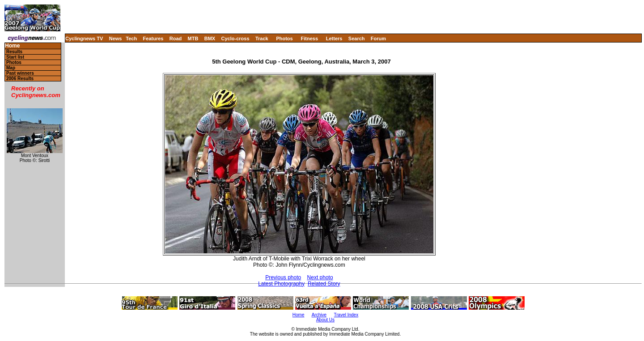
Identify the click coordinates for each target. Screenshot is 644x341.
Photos (284, 38)
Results (14, 52)
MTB (193, 38)
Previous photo (283, 277)
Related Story (324, 284)
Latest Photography (281, 284)
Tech (131, 38)
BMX (210, 38)
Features (153, 38)
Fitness (309, 38)
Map (11, 68)
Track (262, 38)
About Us (325, 320)
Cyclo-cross (235, 38)
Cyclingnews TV (84, 38)
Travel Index (346, 315)
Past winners (20, 73)
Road (176, 38)
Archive (319, 315)
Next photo (320, 277)
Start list (15, 57)
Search (357, 38)
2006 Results (20, 79)
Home (12, 46)
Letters (334, 38)
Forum (378, 38)
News (116, 38)
